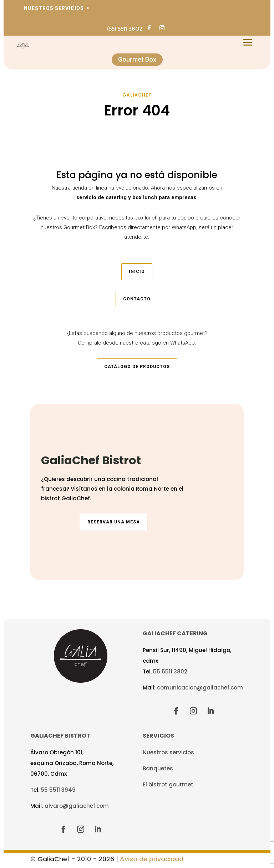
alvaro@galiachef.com (77, 806)
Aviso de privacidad (152, 859)
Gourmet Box (137, 59)
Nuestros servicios (54, 8)
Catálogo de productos (137, 367)
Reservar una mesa (114, 522)
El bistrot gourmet (168, 784)
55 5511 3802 (170, 671)
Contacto (137, 299)
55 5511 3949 (58, 790)
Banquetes (158, 768)
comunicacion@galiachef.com (200, 688)
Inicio (137, 272)
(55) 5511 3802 (125, 29)
